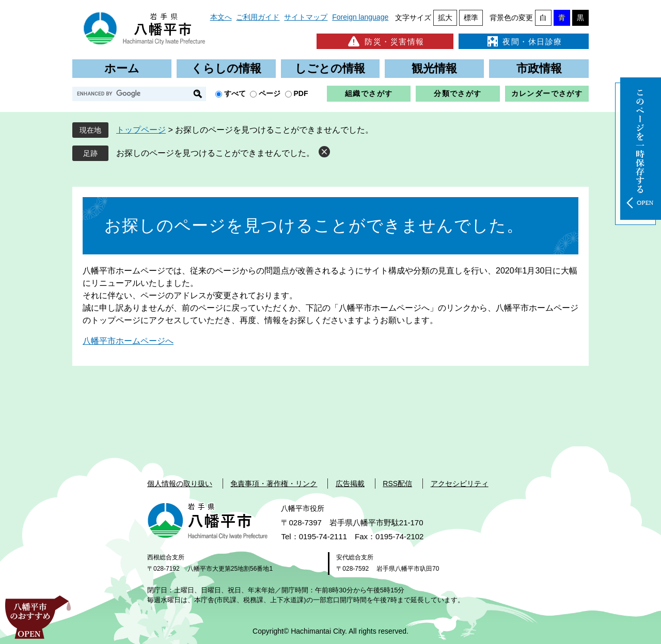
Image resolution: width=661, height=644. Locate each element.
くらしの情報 (226, 68)
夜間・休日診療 (524, 41)
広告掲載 (350, 484)
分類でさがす (458, 93)
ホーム (122, 68)
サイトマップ (306, 17)
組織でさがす (369, 93)
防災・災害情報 (385, 41)
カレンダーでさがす (547, 93)
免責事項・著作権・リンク (274, 484)
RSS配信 (397, 484)
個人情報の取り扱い (180, 484)
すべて (235, 93)
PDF (301, 93)
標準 (471, 18)
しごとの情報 (330, 68)
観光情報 (434, 68)
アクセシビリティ (460, 484)
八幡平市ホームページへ (128, 341)
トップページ (141, 130)
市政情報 (539, 68)
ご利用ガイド (258, 17)
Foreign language (360, 17)
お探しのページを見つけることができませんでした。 (215, 153)
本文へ (221, 17)
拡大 (445, 18)
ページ (270, 93)
